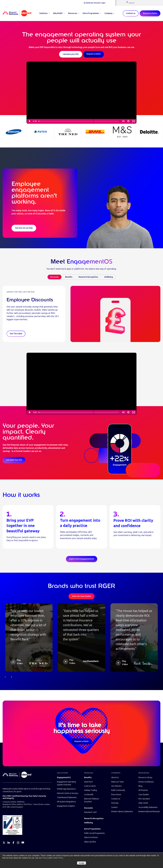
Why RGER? (59, 13)
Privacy (45, 858)
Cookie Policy (58, 858)
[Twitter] (4, 843)
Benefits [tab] (69, 277)
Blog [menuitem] (140, 786)
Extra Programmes (92, 13)
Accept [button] (82, 863)
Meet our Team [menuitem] (117, 782)
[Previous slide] (5, 677)
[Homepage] (17, 13)
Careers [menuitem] (114, 807)
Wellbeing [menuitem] (89, 823)
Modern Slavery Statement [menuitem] (122, 812)
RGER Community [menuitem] (118, 790)
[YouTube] (23, 843)
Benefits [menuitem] (88, 778)
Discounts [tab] (55, 277)
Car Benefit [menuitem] (89, 795)
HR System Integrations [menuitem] (66, 802)
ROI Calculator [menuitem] (144, 799)
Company (110, 13)
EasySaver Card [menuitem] (90, 812)
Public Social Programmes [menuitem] (94, 833)
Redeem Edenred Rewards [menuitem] (149, 812)
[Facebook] (13, 843)
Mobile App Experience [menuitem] (66, 789)
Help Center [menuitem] (143, 803)
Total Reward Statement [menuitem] (67, 797)
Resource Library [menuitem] (145, 778)
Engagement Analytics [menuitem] (66, 806)
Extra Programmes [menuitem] (92, 829)
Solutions (45, 13)
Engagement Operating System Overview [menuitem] (66, 783)
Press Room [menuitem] (116, 795)
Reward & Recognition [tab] (88, 277)
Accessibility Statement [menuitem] (148, 807)
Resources (74, 13)
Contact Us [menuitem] (116, 799)
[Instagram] (18, 843)
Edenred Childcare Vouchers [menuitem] (92, 800)
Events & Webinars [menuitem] (146, 782)
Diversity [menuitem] (115, 803)
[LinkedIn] (9, 843)
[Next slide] (12, 677)
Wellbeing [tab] (109, 277)
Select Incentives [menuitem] (91, 837)
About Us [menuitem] (115, 778)
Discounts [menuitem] (88, 808)
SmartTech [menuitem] (88, 782)
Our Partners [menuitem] (116, 786)
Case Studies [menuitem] (144, 795)
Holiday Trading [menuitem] (90, 790)
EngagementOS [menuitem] (64, 778)
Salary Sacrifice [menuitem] (90, 842)
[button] (29, 637)
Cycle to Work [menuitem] (90, 786)
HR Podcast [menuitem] (143, 790)
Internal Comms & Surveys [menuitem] (68, 793)
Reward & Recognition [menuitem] (94, 819)
